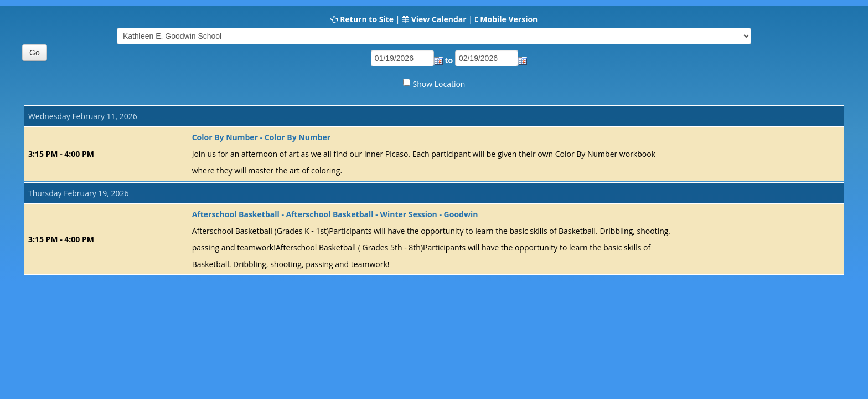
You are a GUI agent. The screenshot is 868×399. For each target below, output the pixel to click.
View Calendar (439, 19)
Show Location (439, 84)
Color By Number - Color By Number (261, 137)
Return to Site (367, 19)
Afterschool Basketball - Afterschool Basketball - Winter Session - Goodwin (335, 214)
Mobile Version (509, 19)
